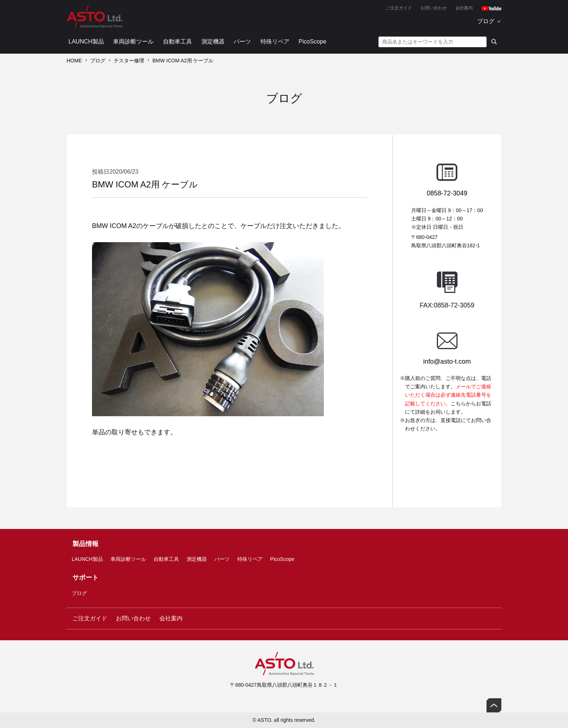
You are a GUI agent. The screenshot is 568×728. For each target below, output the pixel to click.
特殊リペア (275, 42)
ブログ (486, 21)
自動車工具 (177, 42)
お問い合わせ (434, 8)
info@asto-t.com (447, 361)
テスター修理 (129, 61)
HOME (74, 61)
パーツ (242, 42)
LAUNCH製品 (86, 42)
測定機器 (213, 42)
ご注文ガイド (399, 8)
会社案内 (464, 8)
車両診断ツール (133, 42)
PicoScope (312, 42)
